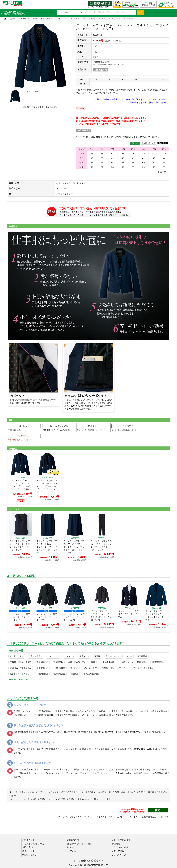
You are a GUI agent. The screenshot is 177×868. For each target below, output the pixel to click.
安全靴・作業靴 (17, 656)
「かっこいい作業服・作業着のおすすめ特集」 (68, 799)
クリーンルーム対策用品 (143, 668)
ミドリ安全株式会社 (121, 840)
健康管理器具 (59, 674)
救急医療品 (43, 674)
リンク (70, 847)
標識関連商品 (158, 662)
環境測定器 (58, 662)
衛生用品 (74, 668)
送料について (73, 840)
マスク (129, 656)
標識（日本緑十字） (77, 662)
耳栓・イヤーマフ (113, 656)
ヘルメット (69, 656)
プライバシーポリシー (122, 847)
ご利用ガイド (28, 840)
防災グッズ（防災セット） (22, 674)
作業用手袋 (142, 656)
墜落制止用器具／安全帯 (21, 662)
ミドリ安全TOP (11, 19)
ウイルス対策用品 (91, 674)
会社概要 (116, 844)
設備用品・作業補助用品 (21, 668)
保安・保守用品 (90, 668)
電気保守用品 (108, 668)
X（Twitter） (73, 851)
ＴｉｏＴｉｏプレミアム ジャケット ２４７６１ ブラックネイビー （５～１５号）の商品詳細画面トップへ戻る (114, 817)
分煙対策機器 (59, 668)
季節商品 (74, 674)
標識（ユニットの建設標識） (134, 662)
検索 (140, 12)
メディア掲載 (118, 851)
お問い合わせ (28, 847)
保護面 (97, 656)
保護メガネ (84, 656)
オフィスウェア (46, 19)
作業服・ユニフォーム (29, 19)
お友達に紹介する (149, 143)
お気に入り (135, 143)
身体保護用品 (42, 662)
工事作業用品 (42, 668)
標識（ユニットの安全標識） (104, 662)
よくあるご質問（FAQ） (34, 844)
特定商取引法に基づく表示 (79, 844)
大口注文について (31, 855)
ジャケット (60, 19)
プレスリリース (119, 855)
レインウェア (53, 656)
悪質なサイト (28, 851)
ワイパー (123, 668)
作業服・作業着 (36, 656)
